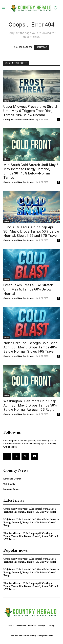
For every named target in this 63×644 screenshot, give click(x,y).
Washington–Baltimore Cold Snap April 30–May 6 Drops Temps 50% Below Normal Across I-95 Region (30, 405)
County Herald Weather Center (19, 119)
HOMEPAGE (41, 47)
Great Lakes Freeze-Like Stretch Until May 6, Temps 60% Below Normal (28, 289)
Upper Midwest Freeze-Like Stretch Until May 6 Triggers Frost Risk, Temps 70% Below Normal (31, 111)
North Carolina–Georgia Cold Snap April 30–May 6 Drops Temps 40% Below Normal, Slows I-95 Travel (30, 347)
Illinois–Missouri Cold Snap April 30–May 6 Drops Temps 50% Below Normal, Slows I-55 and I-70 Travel (31, 231)
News (7, 101)
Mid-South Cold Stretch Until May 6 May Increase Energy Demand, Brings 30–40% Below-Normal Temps (31, 171)
